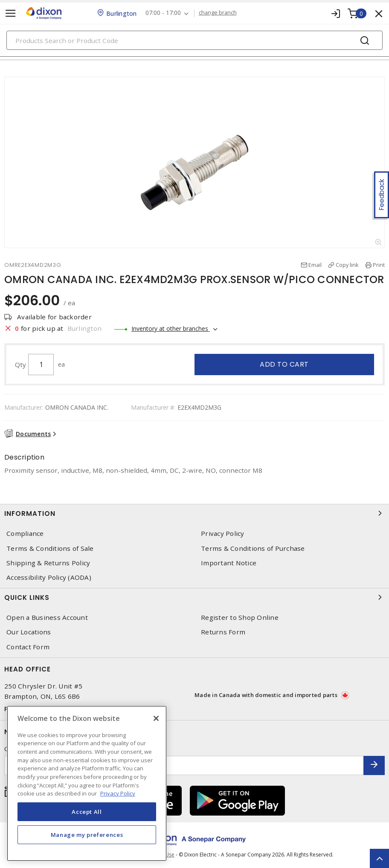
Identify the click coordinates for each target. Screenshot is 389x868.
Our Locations (29, 632)
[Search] (194, 40)
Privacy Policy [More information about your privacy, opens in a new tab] (118, 793)
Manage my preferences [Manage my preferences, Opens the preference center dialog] (87, 835)
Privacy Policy (223, 534)
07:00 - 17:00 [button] (163, 13)
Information (194, 513)
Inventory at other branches (171, 328)
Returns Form (223, 632)
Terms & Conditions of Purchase (253, 548)
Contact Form (28, 647)
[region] (87, 783)
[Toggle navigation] (11, 13)
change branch (218, 13)
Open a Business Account (47, 618)
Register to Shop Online (240, 618)
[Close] (156, 718)
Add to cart (284, 364)
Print (379, 265)
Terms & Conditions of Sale (50, 548)
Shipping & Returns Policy (48, 563)
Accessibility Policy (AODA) (49, 577)
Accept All (87, 812)
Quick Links (194, 597)
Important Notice (229, 563)
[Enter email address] (184, 765)
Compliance (25, 534)
